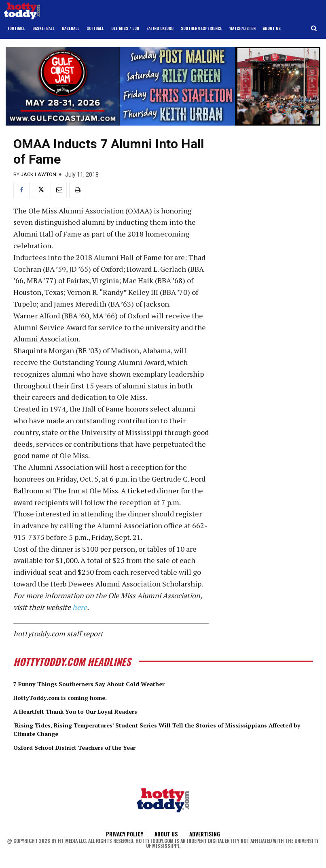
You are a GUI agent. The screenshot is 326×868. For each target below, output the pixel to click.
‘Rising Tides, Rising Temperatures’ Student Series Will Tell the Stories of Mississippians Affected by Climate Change (147, 729)
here (80, 607)
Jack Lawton (38, 174)
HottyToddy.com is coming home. (74, 697)
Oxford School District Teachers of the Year (92, 746)
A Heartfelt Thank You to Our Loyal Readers (93, 710)
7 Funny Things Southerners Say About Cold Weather (110, 683)
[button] (314, 29)
